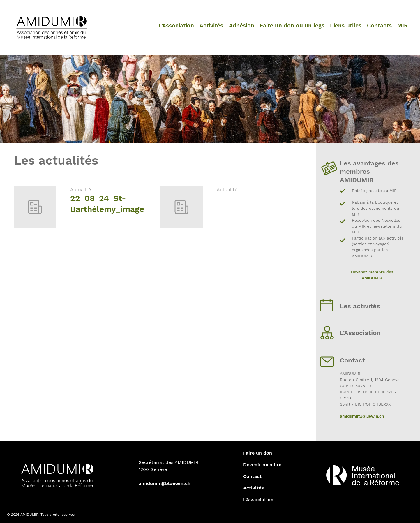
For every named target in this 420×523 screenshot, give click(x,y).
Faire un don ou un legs (292, 25)
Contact (252, 476)
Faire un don (258, 453)
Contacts (379, 25)
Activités (211, 25)
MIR (403, 25)
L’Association (176, 25)
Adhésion (242, 25)
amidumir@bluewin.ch (362, 416)
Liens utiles (346, 25)
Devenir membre (262, 465)
